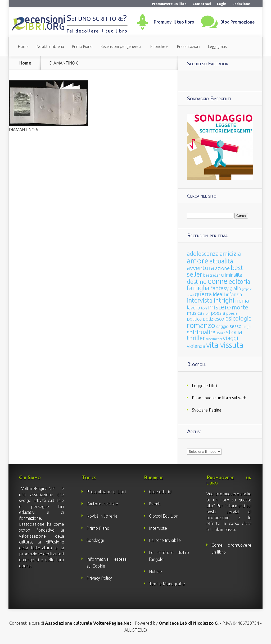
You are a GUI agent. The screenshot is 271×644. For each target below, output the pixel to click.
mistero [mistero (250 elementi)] (219, 307)
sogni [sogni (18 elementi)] (247, 327)
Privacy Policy (99, 578)
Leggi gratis (217, 46)
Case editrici (160, 492)
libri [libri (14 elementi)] (204, 308)
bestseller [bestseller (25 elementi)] (212, 275)
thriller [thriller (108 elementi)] (196, 338)
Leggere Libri (204, 386)
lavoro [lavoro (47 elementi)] (193, 308)
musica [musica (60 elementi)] (195, 313)
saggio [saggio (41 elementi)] (222, 326)
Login (222, 4)
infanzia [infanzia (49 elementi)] (234, 294)
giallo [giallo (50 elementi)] (235, 288)
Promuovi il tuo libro (174, 22)
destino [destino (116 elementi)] (197, 282)
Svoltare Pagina (207, 410)
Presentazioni (189, 46)
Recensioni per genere (119, 46)
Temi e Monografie (167, 584)
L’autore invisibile (102, 504)
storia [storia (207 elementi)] (234, 332)
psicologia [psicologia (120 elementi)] (238, 318)
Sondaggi (95, 540)
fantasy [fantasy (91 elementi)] (220, 288)
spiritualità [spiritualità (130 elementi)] (201, 332)
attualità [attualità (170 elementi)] (221, 261)
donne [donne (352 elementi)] (218, 281)
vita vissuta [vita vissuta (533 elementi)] (225, 345)
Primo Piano (82, 46)
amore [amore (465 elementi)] (198, 261)
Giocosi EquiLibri (164, 516)
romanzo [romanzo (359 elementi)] (201, 325)
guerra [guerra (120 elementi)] (203, 294)
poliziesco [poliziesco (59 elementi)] (213, 319)
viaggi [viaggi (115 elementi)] (231, 338)
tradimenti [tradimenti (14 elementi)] (214, 339)
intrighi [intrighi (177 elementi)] (224, 300)
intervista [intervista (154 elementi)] (200, 300)
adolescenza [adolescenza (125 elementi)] (203, 254)
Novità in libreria (50, 46)
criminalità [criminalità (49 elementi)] (232, 275)
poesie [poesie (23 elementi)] (232, 313)
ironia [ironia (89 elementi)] (242, 301)
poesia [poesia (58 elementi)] (218, 313)
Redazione (241, 4)
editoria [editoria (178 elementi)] (240, 282)
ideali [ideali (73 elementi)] (219, 294)
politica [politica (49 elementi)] (194, 319)
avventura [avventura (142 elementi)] (200, 268)
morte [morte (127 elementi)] (240, 307)
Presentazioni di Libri (106, 492)
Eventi (155, 504)
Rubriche (158, 46)
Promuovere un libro (169, 4)
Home (23, 46)
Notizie (155, 572)
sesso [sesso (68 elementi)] (236, 326)
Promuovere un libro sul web (219, 398)
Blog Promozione (238, 22)
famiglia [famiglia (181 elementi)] (198, 288)
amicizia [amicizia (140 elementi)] (230, 254)
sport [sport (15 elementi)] (221, 333)
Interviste (158, 528)
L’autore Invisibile (165, 540)
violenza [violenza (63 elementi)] (196, 346)
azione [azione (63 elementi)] (222, 268)
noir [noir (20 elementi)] (207, 313)
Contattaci (202, 4)
